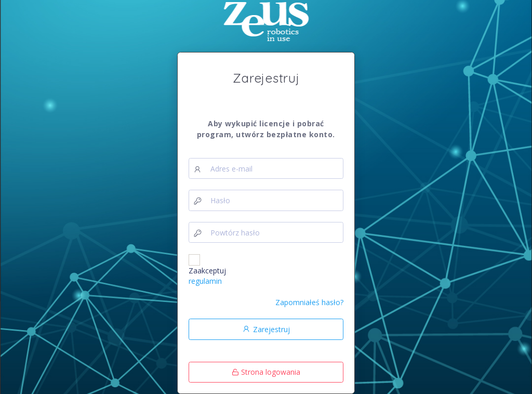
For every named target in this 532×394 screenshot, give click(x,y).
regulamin (205, 281)
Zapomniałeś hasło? (309, 302)
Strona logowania (266, 372)
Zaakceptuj (207, 276)
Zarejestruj (266, 329)
